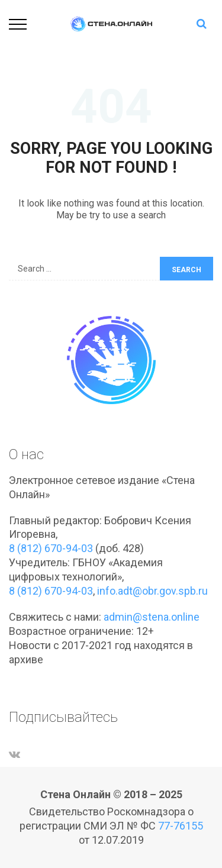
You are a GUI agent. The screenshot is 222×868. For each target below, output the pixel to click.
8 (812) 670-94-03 (51, 548)
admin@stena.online (152, 617)
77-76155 (181, 826)
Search (186, 270)
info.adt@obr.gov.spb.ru (152, 591)
